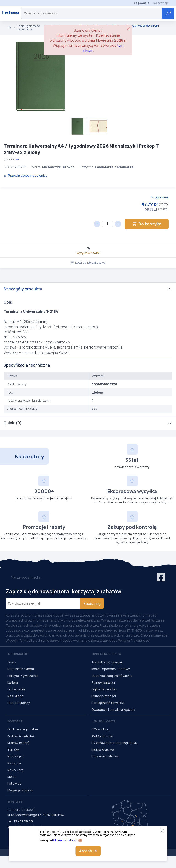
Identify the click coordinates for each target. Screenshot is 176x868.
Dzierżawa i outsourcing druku (114, 743)
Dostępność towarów (108, 703)
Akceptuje (88, 851)
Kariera (13, 683)
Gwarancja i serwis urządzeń (113, 710)
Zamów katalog (103, 683)
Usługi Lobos (103, 721)
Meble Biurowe (103, 750)
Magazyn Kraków (20, 790)
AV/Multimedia (102, 736)
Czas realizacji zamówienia (112, 676)
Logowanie (142, 3)
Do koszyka (147, 224)
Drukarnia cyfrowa (105, 756)
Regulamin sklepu (21, 669)
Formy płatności (104, 696)
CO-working (100, 729)
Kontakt (15, 721)
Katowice (14, 783)
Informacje (18, 654)
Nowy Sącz (16, 756)
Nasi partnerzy (18, 703)
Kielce (12, 777)
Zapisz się (92, 603)
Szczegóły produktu (23, 289)
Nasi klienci (16, 696)
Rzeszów (14, 763)
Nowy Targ (15, 770)
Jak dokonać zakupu (107, 662)
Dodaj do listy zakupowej (88, 263)
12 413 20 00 (23, 821)
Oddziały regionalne (23, 729)
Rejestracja (161, 3)
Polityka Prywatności (23, 676)
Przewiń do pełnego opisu (26, 175)
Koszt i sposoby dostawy (111, 669)
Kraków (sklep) (18, 743)
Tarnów (13, 750)
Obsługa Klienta (106, 654)
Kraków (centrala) (21, 736)
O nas (12, 662)
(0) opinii (11, 159)
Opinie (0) (12, 423)
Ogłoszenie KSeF (104, 689)
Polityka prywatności (65, 840)
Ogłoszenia (16, 689)
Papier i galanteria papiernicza (29, 28)
